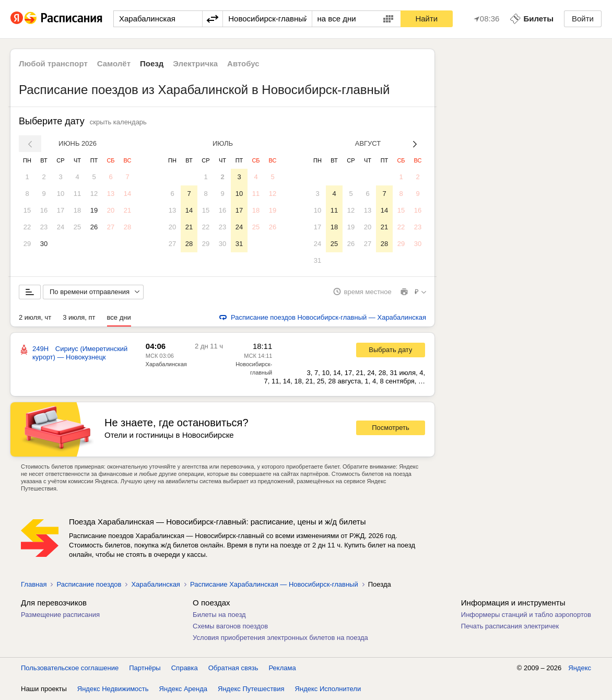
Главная (34, 585)
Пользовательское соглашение (70, 668)
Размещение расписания (60, 615)
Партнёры (145, 668)
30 (44, 244)
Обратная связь (233, 668)
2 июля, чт (35, 318)
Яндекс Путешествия (251, 689)
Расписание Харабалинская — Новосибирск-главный (274, 585)
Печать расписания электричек (510, 627)
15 (27, 210)
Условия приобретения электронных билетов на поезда (280, 638)
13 (111, 194)
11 (77, 194)
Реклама (283, 668)
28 (127, 227)
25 (77, 227)
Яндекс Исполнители (328, 689)
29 (27, 244)
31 (239, 244)
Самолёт (114, 63)
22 (27, 227)
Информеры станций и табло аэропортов (526, 615)
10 (61, 194)
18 (77, 210)
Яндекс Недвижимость (113, 689)
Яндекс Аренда (183, 689)
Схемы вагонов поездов (230, 627)
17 (61, 210)
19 (94, 210)
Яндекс (580, 668)
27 (111, 227)
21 (127, 210)
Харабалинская (166, 365)
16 (44, 210)
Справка (185, 668)
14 (127, 194)
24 (61, 227)
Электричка (195, 63)
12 (94, 194)
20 (111, 210)
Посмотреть (391, 429)
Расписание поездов (89, 585)
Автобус (243, 63)
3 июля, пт (79, 318)
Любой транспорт (53, 63)
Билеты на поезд (219, 615)
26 (94, 227)
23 (44, 227)
